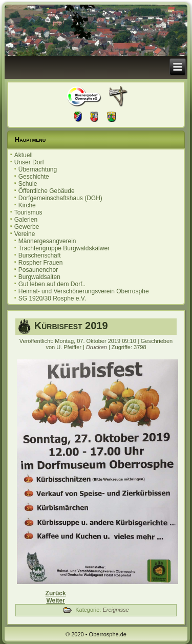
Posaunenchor (38, 270)
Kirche (27, 205)
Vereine (25, 234)
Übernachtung (38, 169)
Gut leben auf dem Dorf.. (52, 284)
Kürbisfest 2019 (71, 326)
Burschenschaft (40, 255)
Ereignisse (115, 610)
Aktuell (24, 155)
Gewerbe (27, 227)
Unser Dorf (29, 162)
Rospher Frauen (41, 263)
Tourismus (28, 212)
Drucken (97, 347)
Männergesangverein (47, 241)
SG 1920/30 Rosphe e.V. (52, 298)
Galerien (26, 220)
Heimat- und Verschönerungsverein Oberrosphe (84, 291)
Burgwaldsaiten (39, 277)
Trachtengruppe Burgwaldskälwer (64, 248)
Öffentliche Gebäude (47, 191)
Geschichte (34, 177)
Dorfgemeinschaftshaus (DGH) (60, 198)
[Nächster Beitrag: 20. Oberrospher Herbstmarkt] (55, 600)
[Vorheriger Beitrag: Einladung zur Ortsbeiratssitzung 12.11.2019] (56, 593)
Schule (28, 184)
